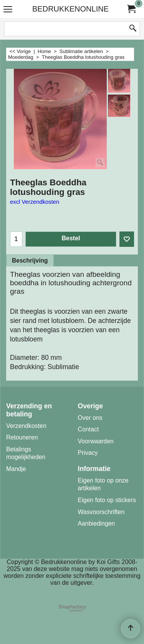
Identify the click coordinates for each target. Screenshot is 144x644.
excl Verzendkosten (35, 202)
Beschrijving (30, 260)
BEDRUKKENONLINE (70, 9)
